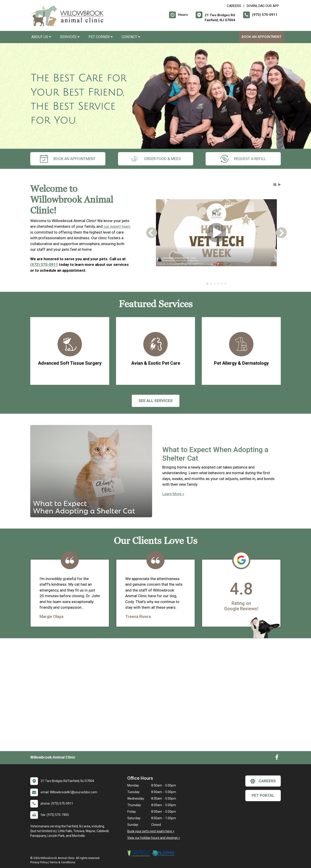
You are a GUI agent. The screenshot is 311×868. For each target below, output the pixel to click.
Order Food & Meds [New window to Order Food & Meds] (156, 159)
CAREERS (234, 6)
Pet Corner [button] (101, 37)
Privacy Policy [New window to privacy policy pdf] (39, 862)
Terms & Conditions (62, 862)
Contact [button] (131, 37)
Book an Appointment (262, 37)
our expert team (117, 226)
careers (263, 781)
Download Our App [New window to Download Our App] (263, 6)
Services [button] (70, 37)
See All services (156, 401)
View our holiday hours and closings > (154, 838)
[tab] (207, 284)
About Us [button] (41, 37)
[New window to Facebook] (277, 758)
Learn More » (173, 494)
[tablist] (217, 284)
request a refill (243, 159)
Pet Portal (263, 795)
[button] (275, 185)
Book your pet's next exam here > (151, 831)
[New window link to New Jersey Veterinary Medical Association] (165, 853)
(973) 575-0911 (44, 265)
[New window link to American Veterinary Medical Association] (140, 853)
